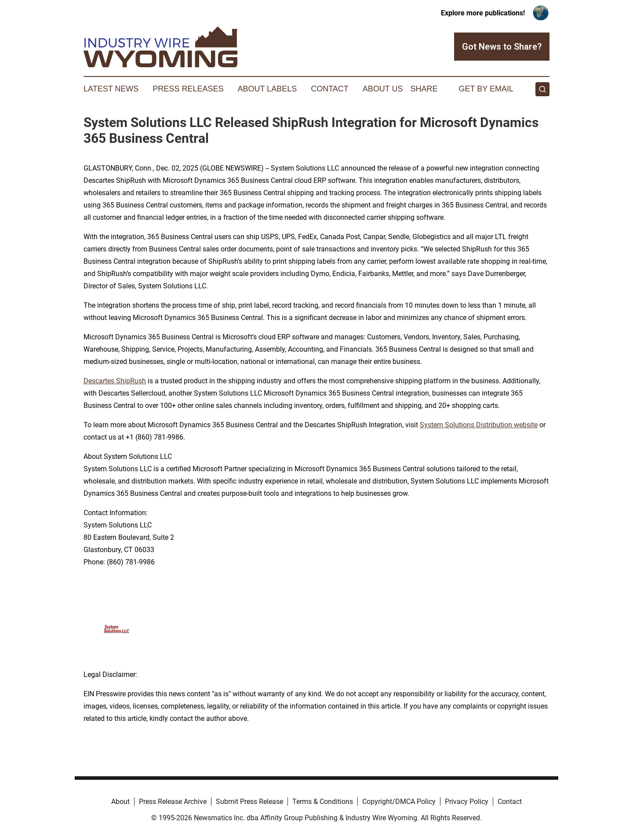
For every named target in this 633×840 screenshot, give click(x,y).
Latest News (111, 89)
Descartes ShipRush (115, 381)
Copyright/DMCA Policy (399, 802)
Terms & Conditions (323, 802)
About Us (383, 89)
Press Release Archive (173, 802)
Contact (330, 89)
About (120, 802)
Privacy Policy (467, 802)
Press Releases (188, 89)
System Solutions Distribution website (479, 425)
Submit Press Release (249, 802)
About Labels (267, 89)
